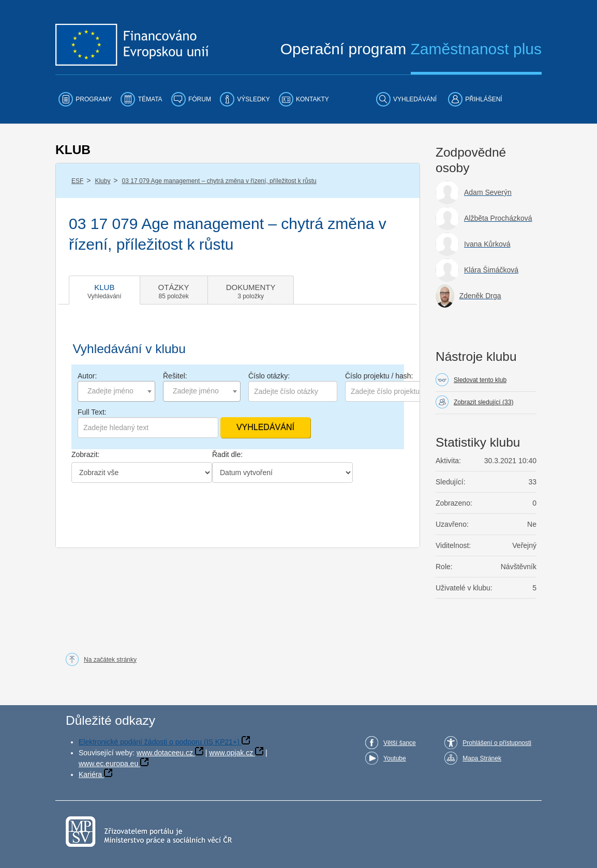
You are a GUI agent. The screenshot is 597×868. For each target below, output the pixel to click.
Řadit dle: (227, 454)
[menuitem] (85, 99)
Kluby (102, 181)
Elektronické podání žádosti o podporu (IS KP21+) (159, 742)
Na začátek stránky (110, 660)
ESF (77, 181)
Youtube (395, 758)
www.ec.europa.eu (108, 764)
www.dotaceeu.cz (165, 753)
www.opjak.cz (231, 753)
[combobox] (116, 391)
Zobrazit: (85, 454)
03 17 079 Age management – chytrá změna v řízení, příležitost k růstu (219, 181)
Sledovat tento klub (480, 380)
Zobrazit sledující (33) (483, 402)
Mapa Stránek (482, 758)
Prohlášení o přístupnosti (497, 743)
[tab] (105, 290)
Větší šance (400, 743)
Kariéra (90, 774)
